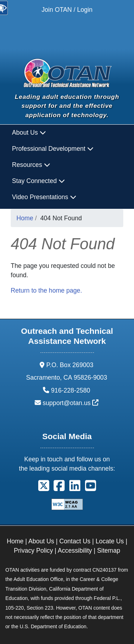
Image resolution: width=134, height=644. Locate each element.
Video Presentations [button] (44, 197)
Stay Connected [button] (39, 181)
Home (25, 218)
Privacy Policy (34, 551)
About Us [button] (29, 133)
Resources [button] (31, 165)
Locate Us (110, 541)
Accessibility (75, 551)
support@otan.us (71, 403)
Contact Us (75, 541)
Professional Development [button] (53, 149)
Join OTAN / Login (67, 10)
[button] (44, 488)
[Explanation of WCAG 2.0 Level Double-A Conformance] (67, 504)
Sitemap (109, 551)
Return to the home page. (46, 290)
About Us (41, 541)
